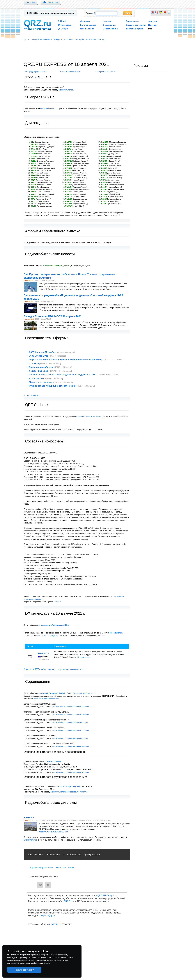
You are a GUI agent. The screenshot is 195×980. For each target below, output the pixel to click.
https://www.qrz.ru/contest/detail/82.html (71, 738)
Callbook (62, 21)
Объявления (109, 25)
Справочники (132, 21)
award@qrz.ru (30, 840)
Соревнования (110, 29)
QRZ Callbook (37, 405)
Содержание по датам (70, 71)
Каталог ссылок (88, 25)
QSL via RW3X (44, 659)
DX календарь (65, 25)
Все (150, 29)
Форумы (152, 21)
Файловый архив (134, 29)
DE (161, 14)
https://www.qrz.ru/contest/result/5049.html (69, 792)
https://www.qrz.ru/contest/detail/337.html (71, 707)
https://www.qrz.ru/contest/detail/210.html (71, 715)
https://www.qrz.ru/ (66, 90)
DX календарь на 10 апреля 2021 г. (55, 613)
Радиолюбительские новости (50, 254)
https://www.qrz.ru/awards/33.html (54, 832)
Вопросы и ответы (65, 868)
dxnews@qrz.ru (116, 633)
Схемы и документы (136, 25)
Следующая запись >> (106, 71)
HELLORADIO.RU (48, 108)
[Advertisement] (97, 51)
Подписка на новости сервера (47, 39)
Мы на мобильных (72, 855)
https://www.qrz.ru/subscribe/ (46, 699)
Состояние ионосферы (45, 441)
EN (152, 14)
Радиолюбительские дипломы (51, 802)
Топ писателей (31, 395)
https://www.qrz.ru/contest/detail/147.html (71, 772)
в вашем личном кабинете (89, 416)
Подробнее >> (84, 657)
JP (169, 14)
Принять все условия (24, 970)
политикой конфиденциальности (36, 963)
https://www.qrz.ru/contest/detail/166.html (71, 746)
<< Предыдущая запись (36, 71)
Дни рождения (37, 123)
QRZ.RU (27, 39)
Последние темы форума (47, 338)
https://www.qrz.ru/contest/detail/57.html (71, 723)
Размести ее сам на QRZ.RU (57, 266)
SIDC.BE (58, 602)
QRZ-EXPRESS (70, 39)
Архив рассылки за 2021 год (92, 39)
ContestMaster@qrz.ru (83, 693)
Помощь (152, 25)
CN (165, 14)
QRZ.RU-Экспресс (107, 895)
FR (157, 14)
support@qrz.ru (49, 915)
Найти (128, 13)
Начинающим (87, 29)
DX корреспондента (49, 636)
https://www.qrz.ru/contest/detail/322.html (71, 730)
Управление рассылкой (41, 868)
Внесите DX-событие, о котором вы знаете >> (53, 669)
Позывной (90, 13)
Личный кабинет (36, 855)
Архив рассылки (92, 855)
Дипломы (85, 21)
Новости (107, 21)
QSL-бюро (63, 29)
